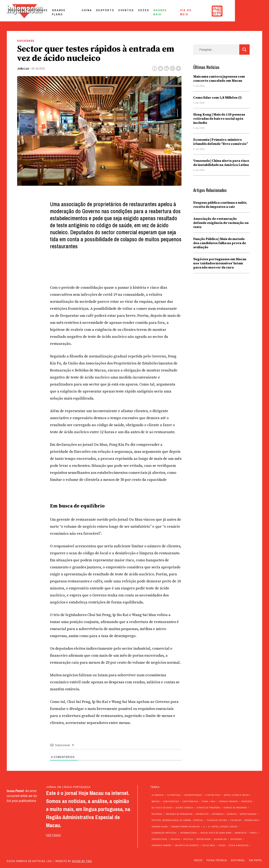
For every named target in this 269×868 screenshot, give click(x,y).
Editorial (238, 860)
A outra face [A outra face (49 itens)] (213, 795)
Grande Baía (198, 11)
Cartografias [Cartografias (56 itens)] (171, 802)
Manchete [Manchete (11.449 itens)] (241, 833)
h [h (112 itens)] (204, 827)
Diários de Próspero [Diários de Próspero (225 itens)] (209, 808)
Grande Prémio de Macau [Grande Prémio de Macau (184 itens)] (186, 827)
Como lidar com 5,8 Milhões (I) (217, 98)
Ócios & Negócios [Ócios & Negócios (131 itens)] (239, 846)
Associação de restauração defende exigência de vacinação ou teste (221, 223)
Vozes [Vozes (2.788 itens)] (222, 846)
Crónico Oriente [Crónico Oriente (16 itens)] (228, 802)
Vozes (177, 11)
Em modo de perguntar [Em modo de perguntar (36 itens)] (179, 814)
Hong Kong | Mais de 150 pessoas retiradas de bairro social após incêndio (219, 119)
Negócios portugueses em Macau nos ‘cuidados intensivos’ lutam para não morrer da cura (220, 263)
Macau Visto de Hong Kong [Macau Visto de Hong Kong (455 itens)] (216, 833)
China (120, 11)
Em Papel (256, 860)
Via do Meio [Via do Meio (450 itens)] (209, 846)
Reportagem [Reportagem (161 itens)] (204, 839)
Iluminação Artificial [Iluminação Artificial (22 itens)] (164, 833)
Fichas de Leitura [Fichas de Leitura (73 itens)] (217, 820)
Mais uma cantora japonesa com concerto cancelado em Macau (219, 79)
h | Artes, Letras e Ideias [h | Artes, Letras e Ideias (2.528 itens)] (223, 827)
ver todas (53, 835)
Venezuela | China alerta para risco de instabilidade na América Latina (221, 163)
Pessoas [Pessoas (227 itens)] (175, 839)
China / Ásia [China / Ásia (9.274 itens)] (209, 802)
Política (50, 11)
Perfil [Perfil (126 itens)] (254, 833)
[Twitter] (161, 68)
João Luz (23, 68)
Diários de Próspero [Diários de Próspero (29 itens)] (235, 808)
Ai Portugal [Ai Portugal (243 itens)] (174, 795)
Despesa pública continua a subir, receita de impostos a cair (220, 205)
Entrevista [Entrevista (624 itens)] (202, 814)
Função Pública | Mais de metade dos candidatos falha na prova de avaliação (220, 243)
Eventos (159, 11)
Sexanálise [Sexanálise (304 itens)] (220, 839)
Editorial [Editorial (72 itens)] (157, 814)
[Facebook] (155, 68)
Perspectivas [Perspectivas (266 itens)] (159, 839)
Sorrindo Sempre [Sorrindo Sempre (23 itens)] (162, 846)
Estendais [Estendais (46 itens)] (218, 814)
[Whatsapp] (172, 68)
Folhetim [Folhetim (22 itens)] (236, 820)
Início (198, 860)
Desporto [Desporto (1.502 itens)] (247, 802)
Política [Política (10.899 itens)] (188, 839)
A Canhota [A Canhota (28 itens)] (158, 795)
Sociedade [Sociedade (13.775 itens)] (236, 839)
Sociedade (71, 11)
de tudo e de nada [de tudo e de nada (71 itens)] (162, 808)
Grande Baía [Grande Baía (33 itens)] (251, 820)
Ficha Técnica (217, 860)
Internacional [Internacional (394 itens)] (189, 833)
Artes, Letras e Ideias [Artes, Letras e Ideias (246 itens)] (236, 795)
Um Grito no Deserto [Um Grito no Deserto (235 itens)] (187, 846)
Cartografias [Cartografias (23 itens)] (190, 802)
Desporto (139, 11)
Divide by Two (82, 861)
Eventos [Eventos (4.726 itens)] (232, 814)
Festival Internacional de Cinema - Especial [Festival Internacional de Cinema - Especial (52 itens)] (178, 820)
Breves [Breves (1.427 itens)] (156, 802)
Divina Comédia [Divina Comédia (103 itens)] (185, 808)
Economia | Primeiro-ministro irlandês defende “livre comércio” (221, 142)
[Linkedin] (166, 68)
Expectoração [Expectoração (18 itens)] (248, 814)
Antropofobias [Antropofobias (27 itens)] (193, 795)
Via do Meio (224, 11)
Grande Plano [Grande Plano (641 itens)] (160, 827)
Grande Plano (98, 11)
